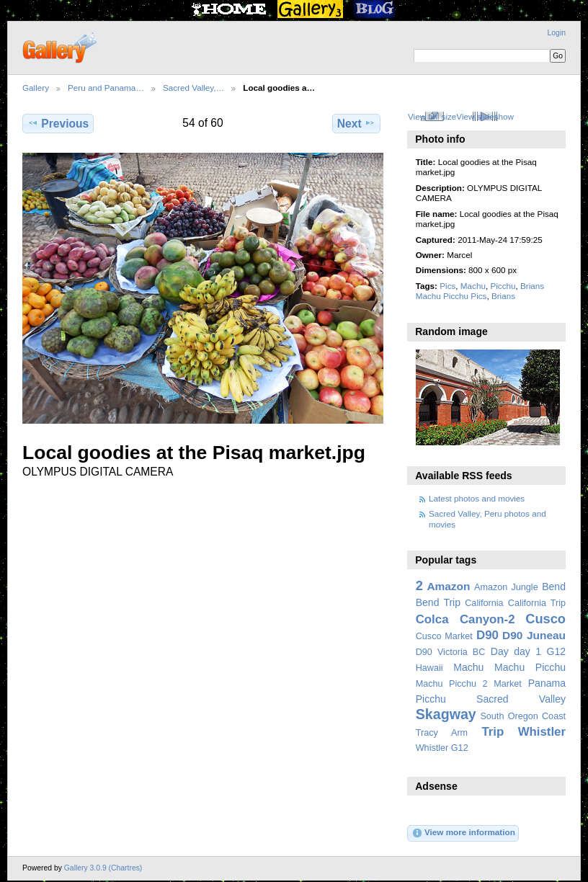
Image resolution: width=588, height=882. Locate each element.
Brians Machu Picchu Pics (480, 291)
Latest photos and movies (477, 498)
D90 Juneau (534, 635)
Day (500, 651)
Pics (447, 286)
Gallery (36, 88)
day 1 (527, 651)
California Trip (537, 603)
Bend (554, 587)
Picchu (503, 286)
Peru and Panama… (106, 88)
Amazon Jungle (506, 587)
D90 (487, 635)
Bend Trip (438, 602)
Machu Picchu (530, 667)
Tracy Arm (442, 733)
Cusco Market (444, 636)
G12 (556, 651)
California (484, 603)
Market (508, 684)
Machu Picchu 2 (452, 684)
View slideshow (485, 116)
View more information (463, 833)
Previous (58, 123)
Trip (493, 732)
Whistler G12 (442, 748)
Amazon (448, 586)
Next (356, 123)
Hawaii (429, 668)
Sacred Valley (521, 699)
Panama (547, 683)
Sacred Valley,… (193, 88)
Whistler (542, 732)
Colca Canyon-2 (465, 619)
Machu (473, 286)
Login (557, 33)
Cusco (545, 619)
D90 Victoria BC (451, 652)
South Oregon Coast (523, 716)
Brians (503, 296)
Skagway (446, 714)
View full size (432, 116)
